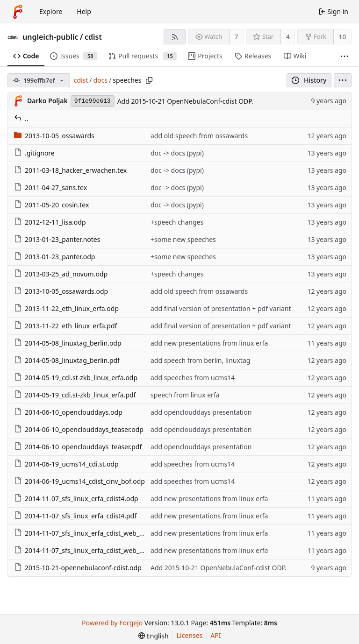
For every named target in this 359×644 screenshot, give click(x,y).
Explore (51, 11)
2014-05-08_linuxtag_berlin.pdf (67, 360)
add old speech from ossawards (199, 136)
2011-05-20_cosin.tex (51, 205)
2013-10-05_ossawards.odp (61, 291)
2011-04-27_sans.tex (50, 188)
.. (21, 118)
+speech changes (177, 222)
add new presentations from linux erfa (209, 343)
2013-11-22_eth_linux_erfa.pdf (65, 326)
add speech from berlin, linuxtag (200, 360)
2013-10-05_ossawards (54, 136)
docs (101, 80)
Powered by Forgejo (112, 623)
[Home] (18, 12)
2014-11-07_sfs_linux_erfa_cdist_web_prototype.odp (99, 533)
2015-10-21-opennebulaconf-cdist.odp (78, 568)
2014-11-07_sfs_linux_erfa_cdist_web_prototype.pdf (98, 550)
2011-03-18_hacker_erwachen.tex (70, 170)
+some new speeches (183, 239)
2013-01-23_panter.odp (54, 257)
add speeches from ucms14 (193, 378)
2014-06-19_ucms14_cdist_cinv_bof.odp (79, 481)
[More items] (345, 56)
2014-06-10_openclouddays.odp (68, 412)
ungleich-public (50, 37)
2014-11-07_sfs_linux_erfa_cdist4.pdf (75, 516)
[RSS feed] (175, 37)
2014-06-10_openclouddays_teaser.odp (79, 429)
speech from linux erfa (185, 395)
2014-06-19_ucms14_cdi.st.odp (66, 464)
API (215, 635)
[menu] (343, 80)
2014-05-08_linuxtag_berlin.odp (68, 343)
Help (84, 11)
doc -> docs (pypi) (177, 153)
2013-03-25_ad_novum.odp (61, 274)
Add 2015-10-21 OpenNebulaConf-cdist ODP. (185, 101)
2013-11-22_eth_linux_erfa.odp (66, 308)
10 (342, 37)
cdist (93, 37)
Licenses (190, 635)
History (309, 80)
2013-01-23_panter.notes (57, 239)
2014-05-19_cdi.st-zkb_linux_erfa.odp (76, 378)
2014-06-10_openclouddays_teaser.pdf (78, 447)
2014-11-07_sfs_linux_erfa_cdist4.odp (76, 499)
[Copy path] (149, 80)
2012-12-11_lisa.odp (50, 222)
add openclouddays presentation (201, 412)
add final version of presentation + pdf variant (221, 308)
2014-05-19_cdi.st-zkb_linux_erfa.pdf (75, 395)
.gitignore (34, 153)
